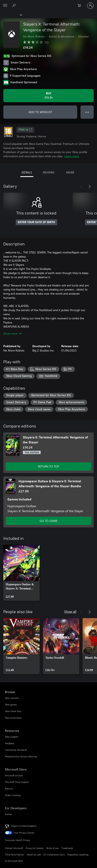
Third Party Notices (15, 855)
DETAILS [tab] (27, 172)
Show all (70, 611)
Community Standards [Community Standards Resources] (16, 750)
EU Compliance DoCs (54, 855)
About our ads (34, 855)
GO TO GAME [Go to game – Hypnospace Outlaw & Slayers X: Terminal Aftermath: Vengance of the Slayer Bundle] (48, 521)
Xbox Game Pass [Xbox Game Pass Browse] (13, 711)
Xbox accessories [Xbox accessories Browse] (13, 718)
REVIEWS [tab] (49, 172)
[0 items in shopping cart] (80, 6)
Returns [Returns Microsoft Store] (9, 789)
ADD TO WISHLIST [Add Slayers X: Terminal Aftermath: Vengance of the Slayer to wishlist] (40, 112)
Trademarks (67, 848)
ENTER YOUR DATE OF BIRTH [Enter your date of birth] (36, 222)
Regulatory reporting (78, 855)
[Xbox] (11, 15)
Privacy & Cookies (35, 848)
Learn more (72, 156)
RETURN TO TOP (48, 466)
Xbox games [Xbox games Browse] (11, 705)
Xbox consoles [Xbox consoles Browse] (12, 698)
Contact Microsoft (14, 848)
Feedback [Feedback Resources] (10, 743)
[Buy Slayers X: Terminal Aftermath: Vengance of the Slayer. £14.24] (48, 96)
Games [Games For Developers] (8, 814)
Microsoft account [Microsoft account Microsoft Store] (14, 775)
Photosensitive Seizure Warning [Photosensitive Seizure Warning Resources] (21, 756)
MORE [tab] (70, 172)
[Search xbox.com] (14, 5)
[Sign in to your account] (90, 6)
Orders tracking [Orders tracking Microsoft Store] (13, 795)
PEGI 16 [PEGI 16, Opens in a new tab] (25, 130)
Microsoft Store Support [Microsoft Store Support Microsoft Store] (17, 782)
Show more (12, 333)
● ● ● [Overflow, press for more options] (87, 112)
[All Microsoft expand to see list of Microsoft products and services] (5, 6)
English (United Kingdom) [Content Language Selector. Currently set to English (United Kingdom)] (24, 826)
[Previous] (81, 186)
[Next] (90, 186)
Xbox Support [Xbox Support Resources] (12, 737)
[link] (21, 573)
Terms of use (52, 848)
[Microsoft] (48, 3)
